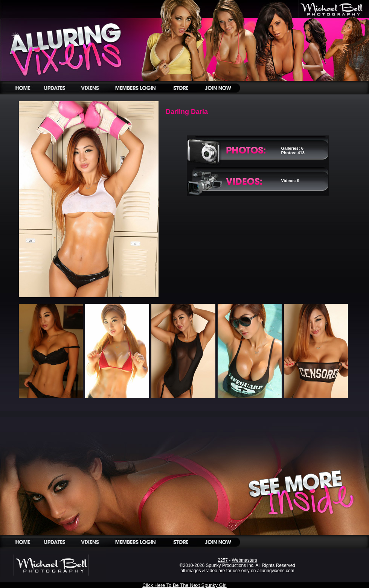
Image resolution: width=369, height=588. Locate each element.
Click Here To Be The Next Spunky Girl (184, 585)
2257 (223, 560)
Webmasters (245, 560)
